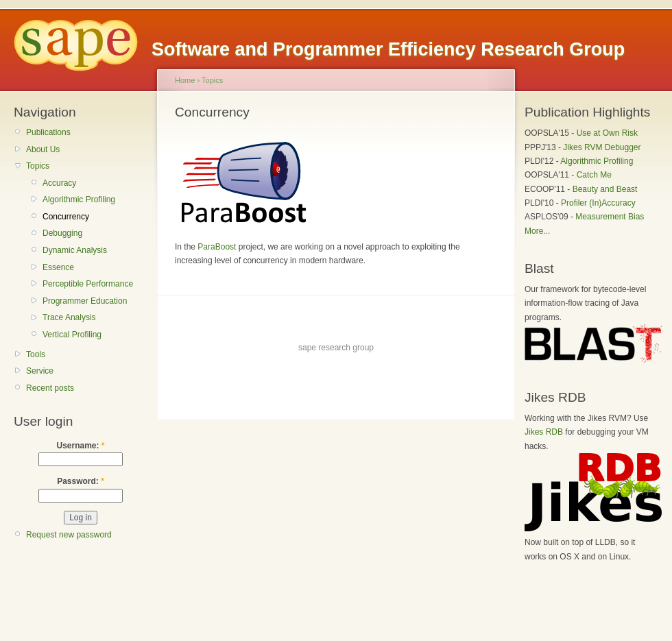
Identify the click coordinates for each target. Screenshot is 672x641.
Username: (80, 446)
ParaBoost (217, 247)
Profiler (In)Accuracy (598, 203)
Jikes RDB (544, 432)
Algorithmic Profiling (79, 199)
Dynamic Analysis (75, 250)
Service (40, 371)
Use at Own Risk (607, 133)
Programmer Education (85, 301)
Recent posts (50, 388)
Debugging (62, 233)
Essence (58, 267)
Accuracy (59, 183)
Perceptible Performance (88, 284)
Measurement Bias (610, 217)
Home (185, 80)
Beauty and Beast (605, 189)
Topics (38, 166)
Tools (36, 354)
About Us (43, 149)
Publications (48, 132)
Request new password (69, 535)
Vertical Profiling (72, 335)
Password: (81, 481)
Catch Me (594, 175)
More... (537, 231)
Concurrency (66, 217)
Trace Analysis (69, 317)
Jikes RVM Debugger (602, 147)
